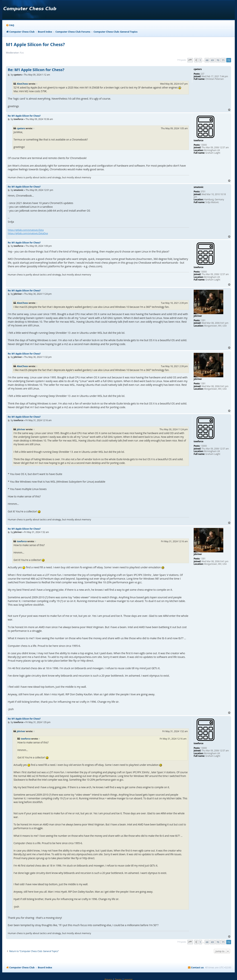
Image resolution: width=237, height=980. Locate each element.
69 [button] (212, 60)
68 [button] (207, 60)
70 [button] (218, 60)
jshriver (21, 429)
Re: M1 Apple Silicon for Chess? (36, 70)
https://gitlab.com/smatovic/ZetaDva (28, 233)
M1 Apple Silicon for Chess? (35, 44)
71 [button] (223, 60)
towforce (22, 541)
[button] (190, 60)
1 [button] (200, 60)
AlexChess (22, 84)
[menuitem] (10, 25)
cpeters (21, 128)
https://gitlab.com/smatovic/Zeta (26, 230)
